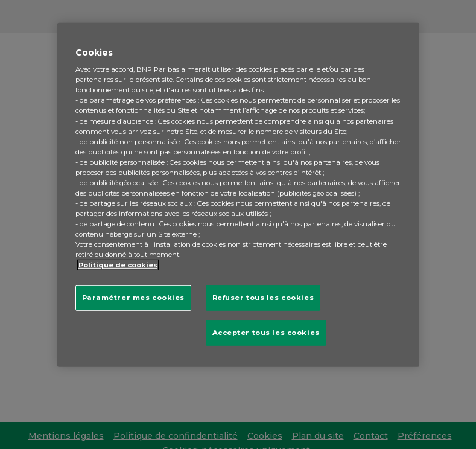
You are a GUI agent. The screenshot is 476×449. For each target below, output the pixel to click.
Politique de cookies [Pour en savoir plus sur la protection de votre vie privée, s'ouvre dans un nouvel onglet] (118, 265)
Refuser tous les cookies (263, 298)
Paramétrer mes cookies (134, 298)
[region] (238, 195)
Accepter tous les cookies (266, 333)
